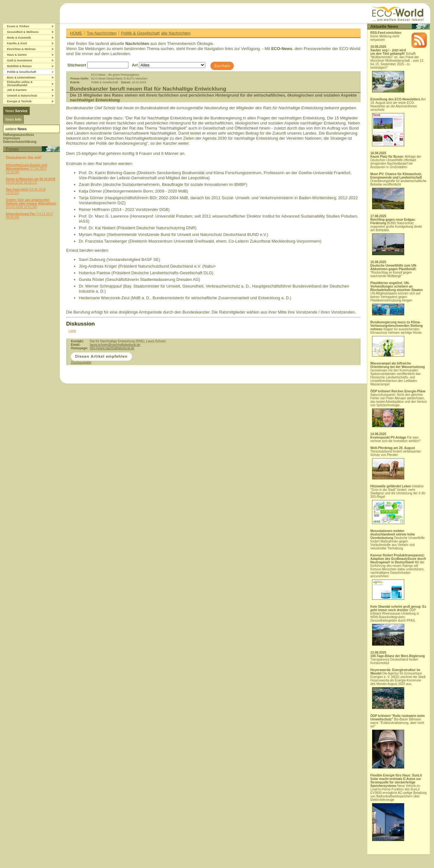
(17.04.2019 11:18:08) (27, 169)
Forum (12, 149)
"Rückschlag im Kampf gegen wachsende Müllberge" (394, 271)
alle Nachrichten (176, 33)
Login (72, 331)
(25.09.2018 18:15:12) (31, 181)
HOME (76, 33)
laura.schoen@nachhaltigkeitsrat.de (115, 345)
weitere (16, 129)
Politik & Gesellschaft (140, 33)
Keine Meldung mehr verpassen (386, 36)
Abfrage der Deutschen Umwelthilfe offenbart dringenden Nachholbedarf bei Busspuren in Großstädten (396, 162)
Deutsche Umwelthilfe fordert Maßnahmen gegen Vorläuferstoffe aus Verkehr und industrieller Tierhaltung (398, 540)
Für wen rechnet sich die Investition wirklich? (396, 439)
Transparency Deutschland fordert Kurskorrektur (398, 659)
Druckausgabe (81, 362)
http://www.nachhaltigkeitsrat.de (112, 348)
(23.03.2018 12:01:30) (31, 203)
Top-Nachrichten (102, 33)
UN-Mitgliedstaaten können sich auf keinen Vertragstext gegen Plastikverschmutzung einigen (397, 298)
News (16, 111)
